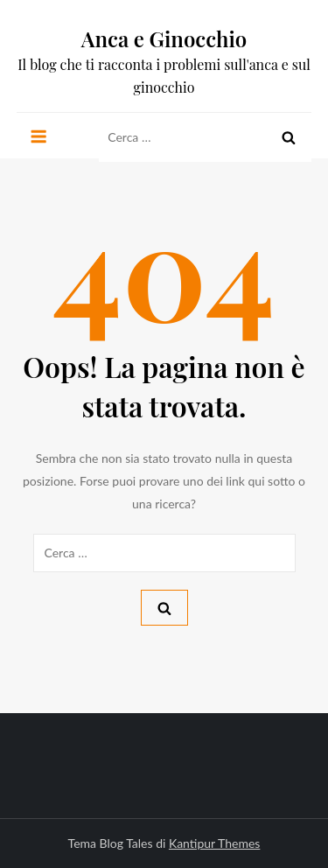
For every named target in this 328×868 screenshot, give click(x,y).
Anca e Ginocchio (164, 38)
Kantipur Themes (214, 843)
